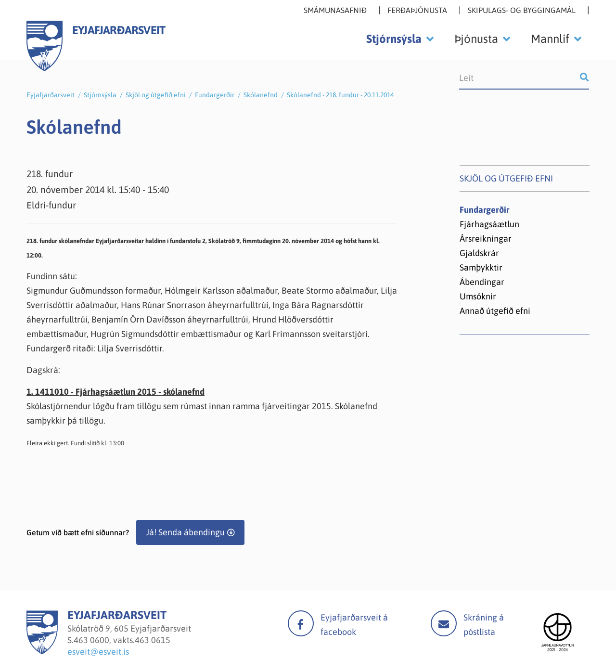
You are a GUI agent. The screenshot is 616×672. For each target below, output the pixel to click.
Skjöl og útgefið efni (156, 95)
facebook (301, 623)
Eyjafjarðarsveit (51, 95)
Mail (444, 623)
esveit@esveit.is (98, 652)
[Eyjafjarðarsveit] (42, 652)
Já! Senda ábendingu (185, 532)
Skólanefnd (261, 95)
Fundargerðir (215, 95)
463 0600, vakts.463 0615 (122, 640)
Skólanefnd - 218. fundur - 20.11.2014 (340, 95)
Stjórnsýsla (100, 95)
